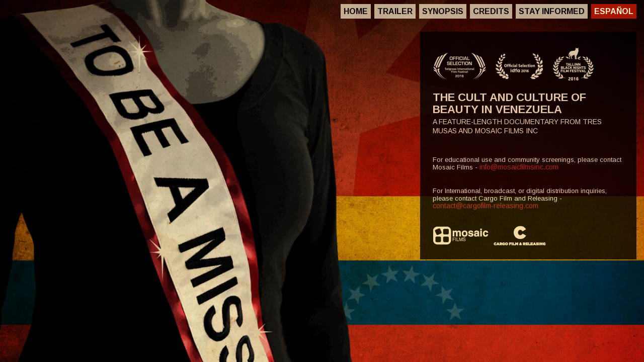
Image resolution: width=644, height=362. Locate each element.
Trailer (395, 11)
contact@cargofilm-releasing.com (486, 206)
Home (356, 11)
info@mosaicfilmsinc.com (519, 167)
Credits (491, 11)
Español (614, 11)
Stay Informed (552, 11)
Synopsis (443, 11)
